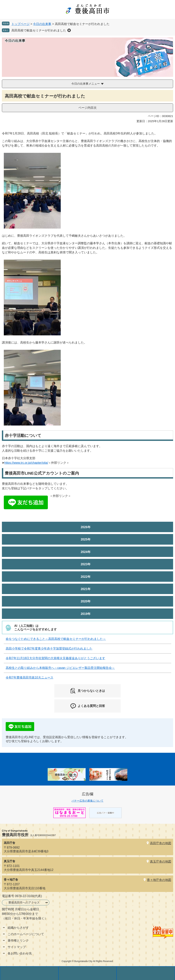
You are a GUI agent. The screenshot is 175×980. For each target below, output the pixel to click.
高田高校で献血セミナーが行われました (39, 30)
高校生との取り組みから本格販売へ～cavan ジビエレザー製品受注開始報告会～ (60, 668)
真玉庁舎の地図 (161, 862)
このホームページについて (26, 934)
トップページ (20, 24)
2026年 (86, 527)
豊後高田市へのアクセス (24, 902)
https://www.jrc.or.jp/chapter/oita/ (26, 463)
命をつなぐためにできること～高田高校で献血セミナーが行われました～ (56, 639)
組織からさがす (18, 928)
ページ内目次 (87, 108)
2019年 (86, 614)
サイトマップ (17, 947)
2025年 (86, 539)
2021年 (86, 589)
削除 (69, 30)
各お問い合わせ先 (20, 953)
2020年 (86, 601)
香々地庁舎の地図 (159, 880)
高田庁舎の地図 (161, 843)
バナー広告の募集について (87, 801)
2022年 (86, 577)
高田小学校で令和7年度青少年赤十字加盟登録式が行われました (49, 649)
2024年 (86, 552)
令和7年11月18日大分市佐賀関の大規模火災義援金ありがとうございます (56, 658)
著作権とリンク (18, 941)
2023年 (86, 564)
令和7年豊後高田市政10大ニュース (30, 677)
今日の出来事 (42, 24)
